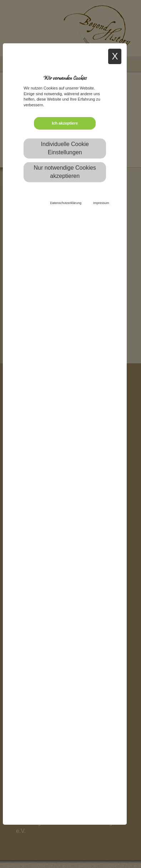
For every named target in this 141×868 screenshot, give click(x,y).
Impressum (101, 203)
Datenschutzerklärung (66, 203)
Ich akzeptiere (65, 123)
